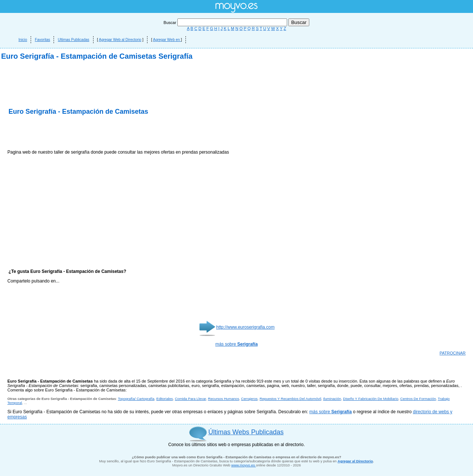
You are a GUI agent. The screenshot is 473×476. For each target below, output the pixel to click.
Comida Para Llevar (190, 399)
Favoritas (42, 40)
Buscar (226, 23)
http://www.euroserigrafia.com (245, 327)
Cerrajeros (249, 399)
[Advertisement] (94, 133)
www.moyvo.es (244, 465)
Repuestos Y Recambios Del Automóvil (290, 399)
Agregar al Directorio (355, 461)
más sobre (237, 344)
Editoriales (165, 399)
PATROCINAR (453, 353)
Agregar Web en (167, 40)
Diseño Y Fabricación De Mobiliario (371, 399)
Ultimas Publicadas (73, 40)
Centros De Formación (418, 399)
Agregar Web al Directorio (120, 40)
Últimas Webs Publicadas (246, 432)
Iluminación (332, 399)
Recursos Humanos (224, 399)
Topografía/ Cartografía (136, 399)
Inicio (23, 40)
